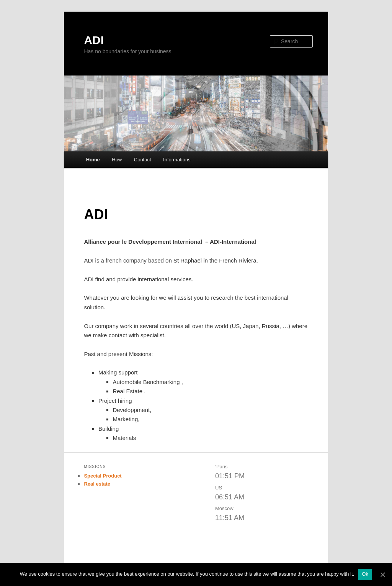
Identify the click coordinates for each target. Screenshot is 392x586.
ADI (94, 40)
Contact (143, 160)
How (117, 160)
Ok (365, 574)
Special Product (103, 476)
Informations (177, 160)
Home (93, 160)
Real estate (97, 484)
